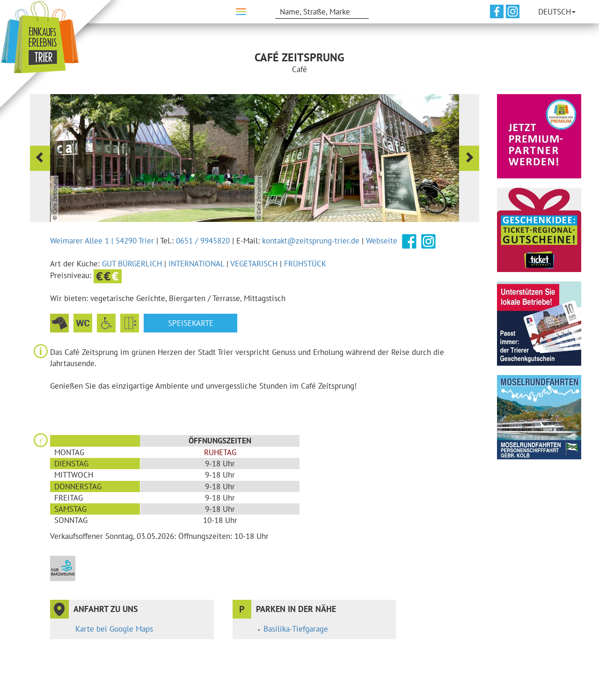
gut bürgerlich (132, 264)
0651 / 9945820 (203, 241)
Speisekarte (191, 323)
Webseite (382, 241)
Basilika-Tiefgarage (296, 629)
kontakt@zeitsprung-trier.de (311, 241)
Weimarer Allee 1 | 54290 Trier (102, 241)
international (196, 264)
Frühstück (305, 264)
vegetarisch (254, 264)
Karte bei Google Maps (114, 629)
